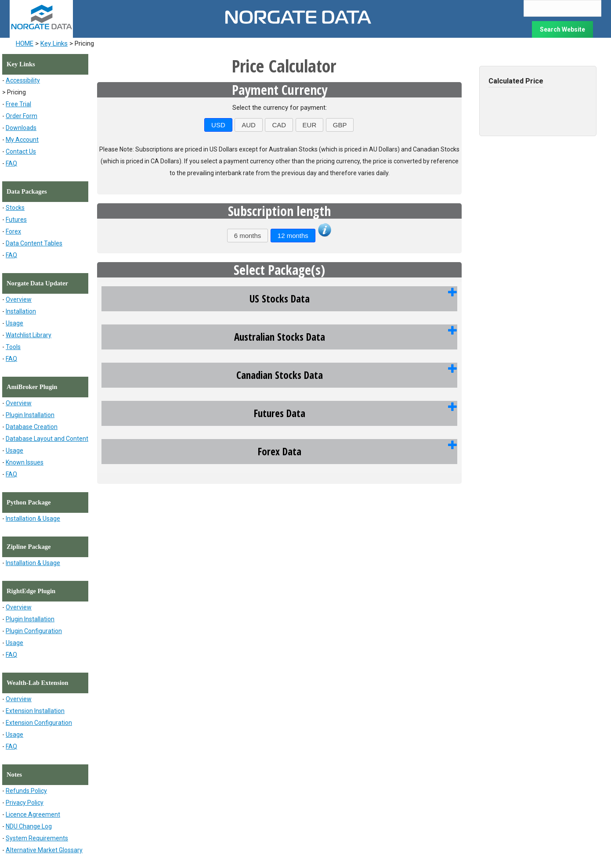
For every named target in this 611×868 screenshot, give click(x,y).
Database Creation (32, 427)
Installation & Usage (33, 519)
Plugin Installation (30, 415)
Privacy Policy (25, 803)
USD (218, 125)
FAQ (11, 163)
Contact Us (21, 151)
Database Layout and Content (47, 439)
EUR (310, 125)
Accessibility (23, 80)
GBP (340, 125)
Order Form (22, 116)
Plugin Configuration (34, 631)
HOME (25, 43)
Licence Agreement (33, 814)
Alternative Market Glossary (44, 850)
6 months (248, 236)
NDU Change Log (29, 826)
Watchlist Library (29, 335)
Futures (16, 220)
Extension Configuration (39, 723)
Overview (19, 299)
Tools (13, 347)
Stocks (15, 208)
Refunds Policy (26, 791)
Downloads (21, 128)
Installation (21, 311)
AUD (249, 125)
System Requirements (37, 838)
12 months (293, 236)
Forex (13, 231)
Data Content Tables (34, 243)
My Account (22, 140)
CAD (279, 125)
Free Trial (18, 104)
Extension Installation (35, 711)
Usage (14, 323)
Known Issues (25, 462)
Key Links (54, 43)
